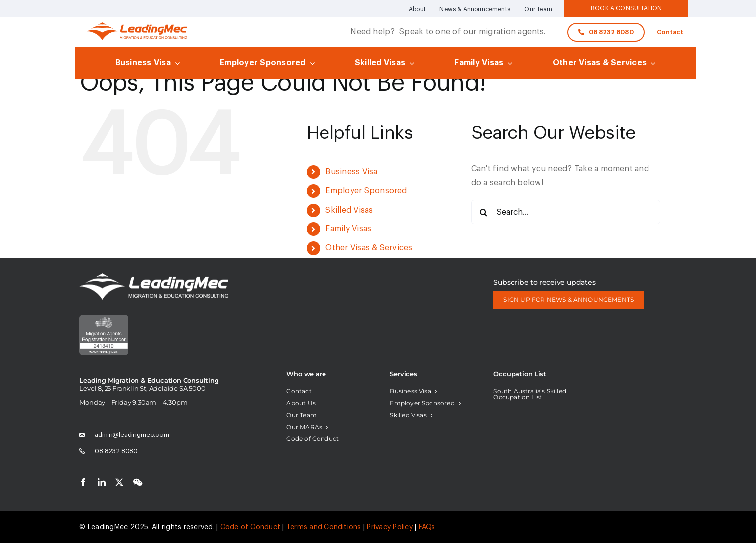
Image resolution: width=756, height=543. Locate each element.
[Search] (484, 212)
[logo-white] (154, 277)
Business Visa (351, 172)
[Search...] (566, 212)
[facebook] (83, 482)
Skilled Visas (349, 210)
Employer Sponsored (366, 191)
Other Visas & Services (369, 248)
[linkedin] (102, 482)
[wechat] (138, 482)
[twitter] (119, 482)
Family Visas (348, 229)
